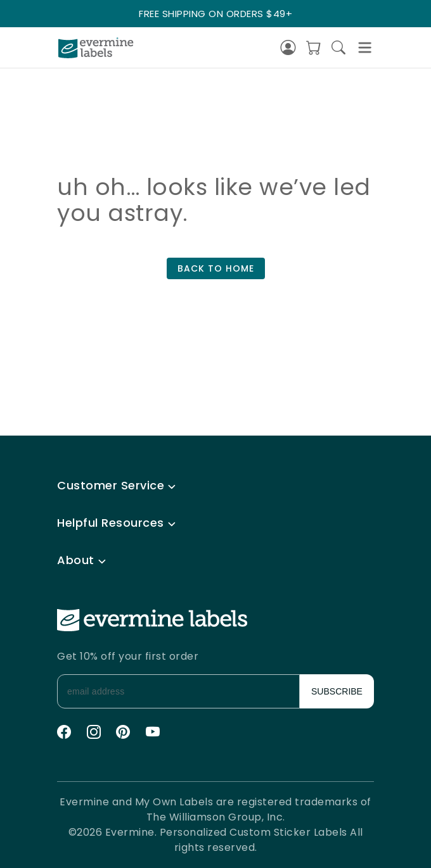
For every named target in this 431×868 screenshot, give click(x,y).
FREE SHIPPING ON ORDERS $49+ (215, 14)
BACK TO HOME (216, 268)
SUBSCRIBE (337, 691)
